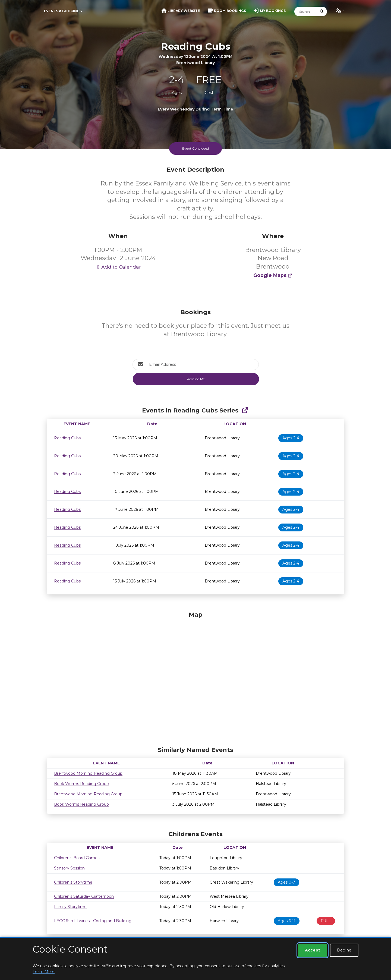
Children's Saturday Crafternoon (84, 896)
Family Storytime (70, 907)
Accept (313, 950)
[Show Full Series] (245, 410)
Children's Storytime (73, 882)
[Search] (306, 12)
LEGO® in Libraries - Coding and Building (93, 921)
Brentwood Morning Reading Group (88, 773)
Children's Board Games (77, 858)
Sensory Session (69, 868)
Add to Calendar (118, 267)
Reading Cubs (67, 438)
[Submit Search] (322, 12)
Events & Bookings (63, 11)
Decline (344, 950)
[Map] (195, 678)
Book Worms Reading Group (81, 784)
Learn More (44, 972)
